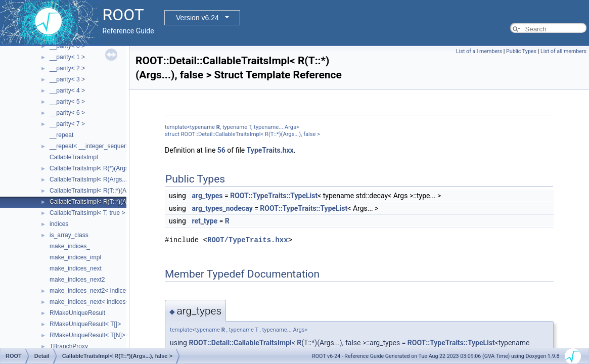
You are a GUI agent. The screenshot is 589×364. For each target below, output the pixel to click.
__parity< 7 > (67, 124)
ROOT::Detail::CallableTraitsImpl (240, 343)
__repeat (61, 135)
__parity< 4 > (67, 90)
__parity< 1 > (67, 57)
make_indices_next (76, 268)
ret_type (205, 221)
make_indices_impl (75, 257)
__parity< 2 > (67, 68)
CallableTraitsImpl (74, 157)
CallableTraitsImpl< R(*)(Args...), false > (103, 168)
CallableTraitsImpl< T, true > (87, 213)
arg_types (207, 196)
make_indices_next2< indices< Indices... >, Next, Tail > (123, 291)
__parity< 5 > (67, 102)
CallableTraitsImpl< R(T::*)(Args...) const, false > (115, 191)
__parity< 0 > (67, 46)
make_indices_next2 (77, 280)
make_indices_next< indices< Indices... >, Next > (116, 302)
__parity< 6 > (67, 113)
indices (59, 224)
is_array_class (69, 235)
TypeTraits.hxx (270, 150)
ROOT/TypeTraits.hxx (248, 240)
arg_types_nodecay (222, 208)
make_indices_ (70, 246)
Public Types (521, 51)
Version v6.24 (197, 18)
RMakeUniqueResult (77, 313)
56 (221, 150)
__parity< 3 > (67, 79)
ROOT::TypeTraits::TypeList (274, 196)
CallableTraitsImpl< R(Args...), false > (100, 179)
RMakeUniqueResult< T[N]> (87, 335)
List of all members (479, 51)
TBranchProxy (69, 346)
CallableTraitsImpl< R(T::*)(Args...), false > (106, 202)
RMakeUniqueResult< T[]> (85, 324)
